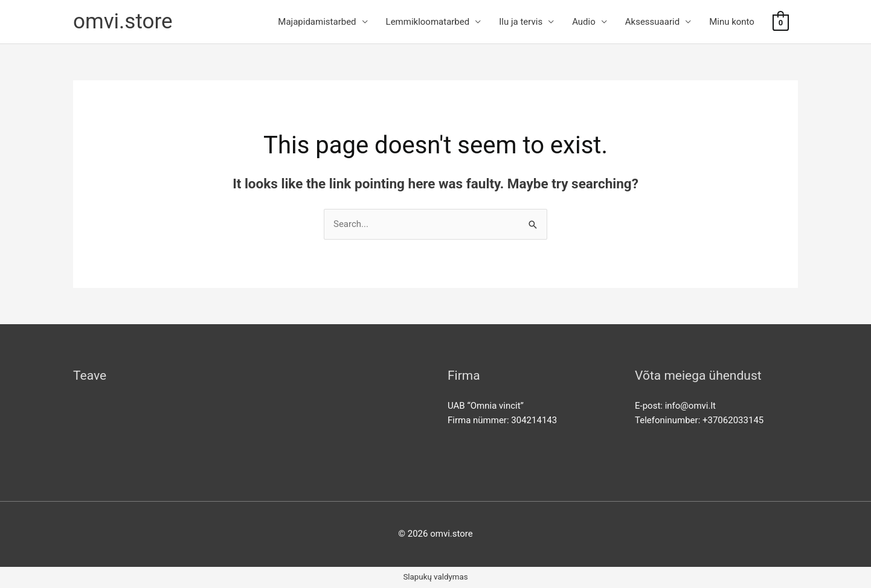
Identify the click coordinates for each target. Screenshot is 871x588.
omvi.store (123, 21)
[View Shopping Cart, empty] (781, 22)
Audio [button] (584, 22)
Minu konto (732, 22)
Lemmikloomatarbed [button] (428, 22)
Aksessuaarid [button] (652, 22)
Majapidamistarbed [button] (317, 22)
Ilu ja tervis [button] (521, 22)
